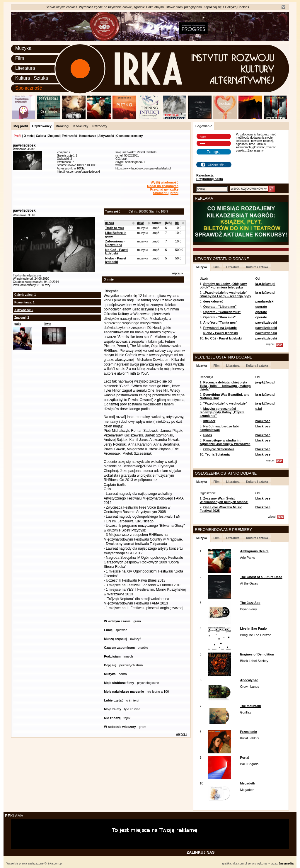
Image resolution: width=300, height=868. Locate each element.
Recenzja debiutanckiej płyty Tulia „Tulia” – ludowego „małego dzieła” (225, 386)
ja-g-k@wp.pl (265, 284)
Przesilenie (248, 732)
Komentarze (87, 136)
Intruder (209, 421)
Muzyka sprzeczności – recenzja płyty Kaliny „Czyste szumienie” (222, 412)
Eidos (208, 435)
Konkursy (81, 126)
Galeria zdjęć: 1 (25, 295)
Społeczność (29, 88)
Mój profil (21, 126)
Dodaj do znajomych (163, 186)
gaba (18, 324)
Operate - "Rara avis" (220, 317)
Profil (18, 136)
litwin (47, 324)
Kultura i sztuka (257, 267)
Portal (244, 757)
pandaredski (265, 301)
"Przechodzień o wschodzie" (225, 403)
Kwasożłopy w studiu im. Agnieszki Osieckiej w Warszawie (225, 442)
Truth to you (115, 228)
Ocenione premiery (130, 136)
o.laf (259, 409)
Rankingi (62, 126)
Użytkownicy (42, 126)
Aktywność (106, 136)
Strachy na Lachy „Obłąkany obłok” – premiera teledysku (223, 286)
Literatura (25, 68)
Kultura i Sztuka (32, 78)
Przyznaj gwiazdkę (164, 189)
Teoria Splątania (217, 454)
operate (261, 307)
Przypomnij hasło (210, 179)
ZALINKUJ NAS (201, 852)
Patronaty (100, 126)
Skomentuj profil (166, 193)
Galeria (41, 136)
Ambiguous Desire (254, 551)
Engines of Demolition (257, 654)
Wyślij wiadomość (165, 182)
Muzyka (23, 48)
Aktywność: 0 (24, 310)
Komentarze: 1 (24, 302)
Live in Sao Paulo (253, 629)
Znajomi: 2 (22, 318)
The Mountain (250, 706)
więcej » (177, 273)
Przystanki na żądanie (220, 328)
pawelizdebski (266, 322)
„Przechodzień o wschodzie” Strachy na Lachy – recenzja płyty (225, 294)
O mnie (29, 136)
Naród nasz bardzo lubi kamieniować (219, 428)
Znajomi (54, 136)
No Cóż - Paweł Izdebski (117, 252)
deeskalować (213, 301)
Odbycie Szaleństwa (219, 449)
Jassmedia (286, 863)
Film (20, 58)
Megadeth (247, 783)
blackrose (263, 421)
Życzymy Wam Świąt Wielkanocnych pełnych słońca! (224, 500)
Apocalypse (249, 680)
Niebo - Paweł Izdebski (116, 260)
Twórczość (69, 136)
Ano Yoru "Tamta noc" (220, 322)
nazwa (110, 223)
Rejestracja (205, 175)
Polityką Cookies (237, 7)
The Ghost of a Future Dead (261, 577)
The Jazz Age (250, 603)
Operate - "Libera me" (220, 307)
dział (140, 223)
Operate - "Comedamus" (222, 312)
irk (177, 223)
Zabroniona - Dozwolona (115, 243)
